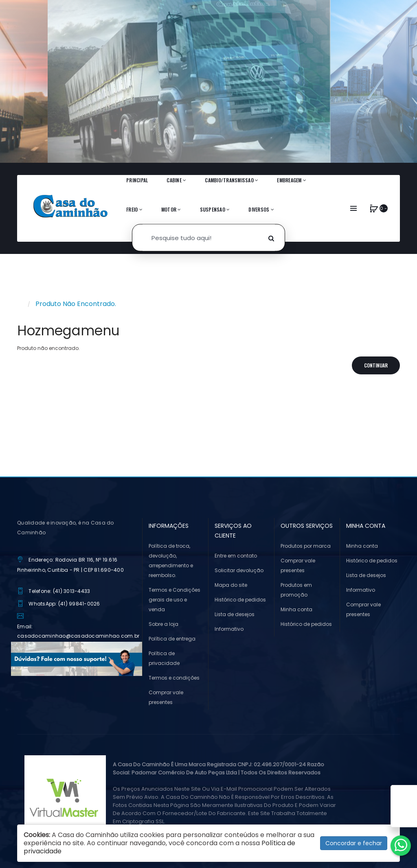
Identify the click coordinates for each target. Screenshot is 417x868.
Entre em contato (236, 556)
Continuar (376, 365)
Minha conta (296, 609)
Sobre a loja (164, 624)
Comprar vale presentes (166, 697)
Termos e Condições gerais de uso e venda (174, 600)
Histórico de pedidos (240, 600)
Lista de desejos (235, 614)
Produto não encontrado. (76, 304)
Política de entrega (172, 639)
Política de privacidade (164, 658)
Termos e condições (174, 678)
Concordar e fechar (354, 843)
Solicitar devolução (239, 570)
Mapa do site (231, 585)
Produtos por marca (306, 546)
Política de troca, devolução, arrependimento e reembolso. (171, 561)
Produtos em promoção (296, 590)
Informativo (229, 629)
